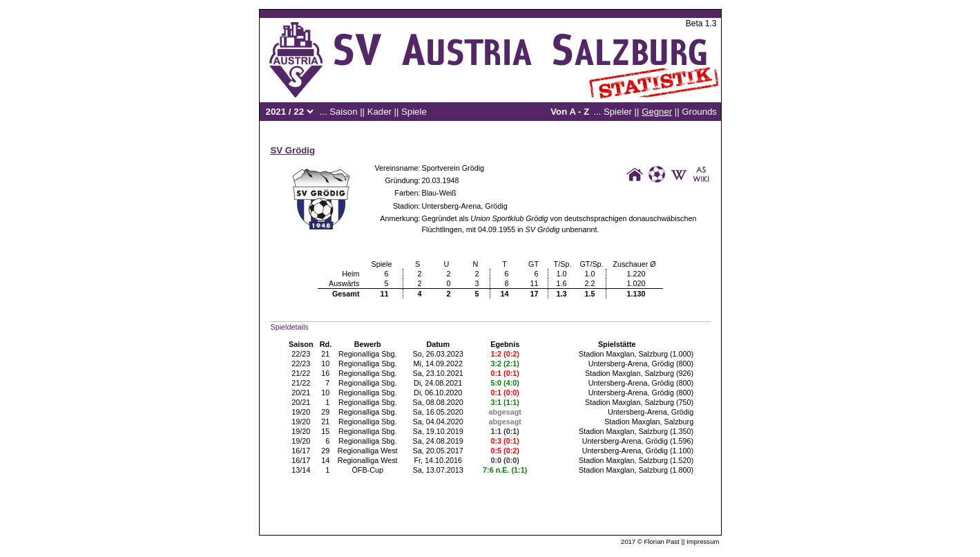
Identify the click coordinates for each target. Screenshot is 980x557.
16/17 (301, 451)
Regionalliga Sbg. (368, 354)
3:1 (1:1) (505, 402)
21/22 (301, 373)
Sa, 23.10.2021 (438, 373)
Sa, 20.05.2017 (438, 451)
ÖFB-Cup (367, 470)
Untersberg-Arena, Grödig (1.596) (638, 441)
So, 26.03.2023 (438, 354)
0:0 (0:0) (505, 460)
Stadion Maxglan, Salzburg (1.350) (636, 431)
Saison (343, 112)
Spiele (414, 112)
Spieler (618, 112)
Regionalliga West (368, 451)
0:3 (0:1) (505, 441)
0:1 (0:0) (505, 393)
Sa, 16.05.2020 (438, 412)
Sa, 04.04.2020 (438, 422)
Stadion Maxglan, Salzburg (649, 422)
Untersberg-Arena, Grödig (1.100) (638, 451)
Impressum (703, 541)
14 (325, 460)
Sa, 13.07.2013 (438, 470)
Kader (379, 112)
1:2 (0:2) (505, 354)
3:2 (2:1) (505, 364)
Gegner (657, 112)
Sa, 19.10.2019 (438, 431)
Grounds (699, 112)
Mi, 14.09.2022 (438, 364)
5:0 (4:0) (505, 383)
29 (325, 412)
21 (325, 354)
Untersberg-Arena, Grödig (465, 206)
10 (325, 364)
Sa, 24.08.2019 (438, 441)
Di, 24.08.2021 (438, 383)
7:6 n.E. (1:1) (505, 470)
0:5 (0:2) (505, 451)
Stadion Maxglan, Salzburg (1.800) (636, 470)
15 (325, 431)
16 (325, 373)
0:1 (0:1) (505, 373)
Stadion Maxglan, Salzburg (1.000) (636, 354)
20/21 (301, 393)
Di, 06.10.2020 (438, 393)
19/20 (301, 412)
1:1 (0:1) (505, 431)
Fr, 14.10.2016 (438, 460)
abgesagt (505, 412)
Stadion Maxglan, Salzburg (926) (639, 373)
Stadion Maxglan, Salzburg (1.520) (636, 460)
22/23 (301, 354)
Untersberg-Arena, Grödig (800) (641, 364)
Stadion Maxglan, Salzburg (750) (639, 402)
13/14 (301, 470)
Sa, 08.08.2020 (438, 402)
